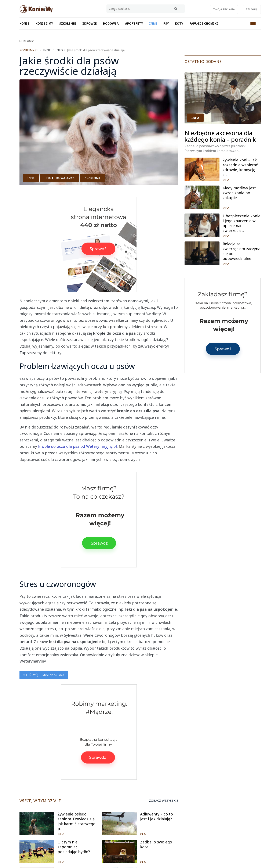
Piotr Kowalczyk (60, 178)
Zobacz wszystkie (164, 801)
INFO (31, 178)
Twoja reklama (224, 9)
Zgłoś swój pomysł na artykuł (44, 675)
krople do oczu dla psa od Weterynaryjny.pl (77, 446)
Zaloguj (252, 9)
